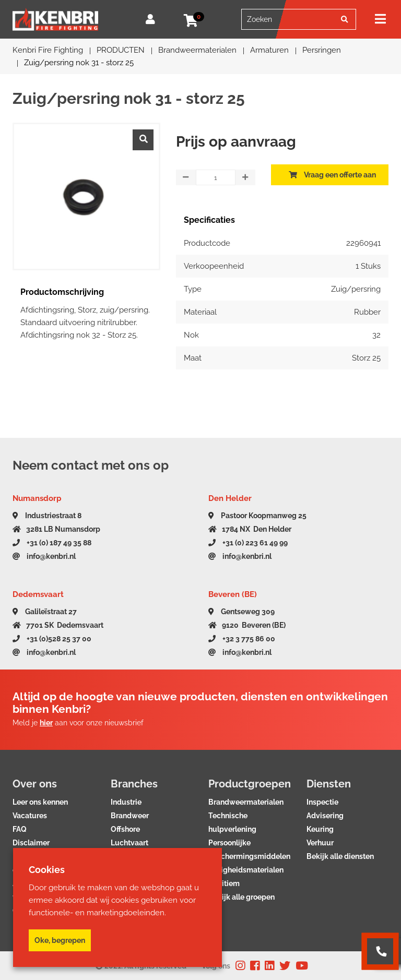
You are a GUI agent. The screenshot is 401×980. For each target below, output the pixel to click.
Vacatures (30, 816)
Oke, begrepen (60, 940)
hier (46, 723)
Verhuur (320, 843)
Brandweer (130, 816)
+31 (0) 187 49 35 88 (52, 543)
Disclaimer (31, 843)
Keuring (320, 829)
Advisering (325, 816)
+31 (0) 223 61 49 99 (248, 543)
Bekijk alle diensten (340, 856)
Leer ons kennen (40, 802)
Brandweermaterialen (246, 802)
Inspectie (322, 802)
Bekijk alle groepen (241, 897)
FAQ (20, 829)
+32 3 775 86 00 (242, 639)
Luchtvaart (129, 843)
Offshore (125, 829)
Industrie (126, 802)
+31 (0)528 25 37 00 (52, 639)
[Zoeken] (345, 19)
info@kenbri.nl (44, 556)
